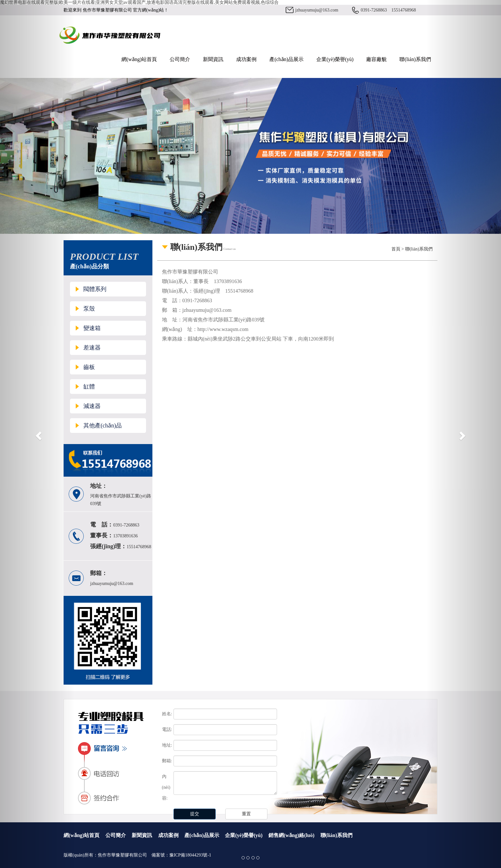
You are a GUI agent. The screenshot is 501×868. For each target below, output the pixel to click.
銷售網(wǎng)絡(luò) (291, 835)
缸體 (89, 387)
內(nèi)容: (166, 787)
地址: (167, 745)
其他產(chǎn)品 (103, 426)
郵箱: (167, 761)
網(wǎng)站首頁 (139, 59)
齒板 (89, 367)
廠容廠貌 (376, 59)
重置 (246, 814)
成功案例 (246, 59)
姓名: (167, 714)
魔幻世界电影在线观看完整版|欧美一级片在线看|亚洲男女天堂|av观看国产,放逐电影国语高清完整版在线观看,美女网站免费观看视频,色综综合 (139, 2)
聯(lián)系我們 (415, 59)
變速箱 (92, 328)
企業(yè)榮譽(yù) (335, 59)
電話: (167, 730)
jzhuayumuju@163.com (317, 10)
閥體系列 (95, 289)
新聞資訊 (213, 59)
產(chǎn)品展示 (286, 59)
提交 (195, 814)
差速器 (92, 348)
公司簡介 (180, 59)
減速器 (92, 406)
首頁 (396, 249)
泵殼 (89, 309)
